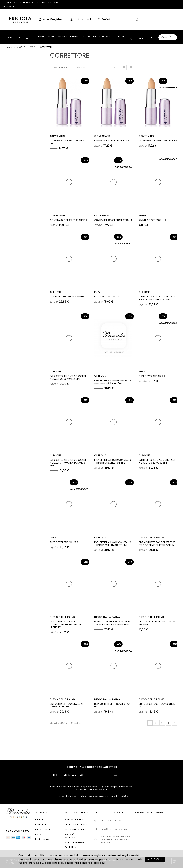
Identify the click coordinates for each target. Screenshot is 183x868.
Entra (38, 834)
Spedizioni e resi (74, 819)
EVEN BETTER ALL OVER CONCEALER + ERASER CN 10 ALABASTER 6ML (113, 544)
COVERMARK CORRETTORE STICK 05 (113, 220)
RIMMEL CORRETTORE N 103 (153, 220)
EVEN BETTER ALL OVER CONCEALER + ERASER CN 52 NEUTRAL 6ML (113, 461)
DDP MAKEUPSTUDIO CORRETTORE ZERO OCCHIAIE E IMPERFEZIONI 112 (157, 544)
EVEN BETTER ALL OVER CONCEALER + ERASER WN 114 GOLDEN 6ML (157, 298)
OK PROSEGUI (155, 859)
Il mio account (43, 839)
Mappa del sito (44, 829)
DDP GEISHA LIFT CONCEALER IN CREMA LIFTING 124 (66, 705)
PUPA (98, 292)
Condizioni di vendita (76, 824)
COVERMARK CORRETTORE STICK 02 (113, 141)
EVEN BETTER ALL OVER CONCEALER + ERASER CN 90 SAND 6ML (113, 382)
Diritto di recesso (74, 842)
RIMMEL (143, 216)
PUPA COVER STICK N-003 (152, 376)
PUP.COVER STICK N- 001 (107, 297)
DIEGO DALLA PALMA (152, 538)
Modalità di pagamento (71, 836)
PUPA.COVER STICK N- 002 (64, 542)
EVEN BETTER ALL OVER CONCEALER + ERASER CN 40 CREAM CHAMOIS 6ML (68, 463)
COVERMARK (58, 136)
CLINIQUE (56, 292)
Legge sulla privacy (75, 829)
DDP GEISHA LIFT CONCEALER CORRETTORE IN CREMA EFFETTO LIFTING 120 (67, 624)
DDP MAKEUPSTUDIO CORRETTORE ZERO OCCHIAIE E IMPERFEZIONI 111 (112, 623)
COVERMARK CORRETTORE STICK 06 (67, 142)
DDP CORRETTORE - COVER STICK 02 (112, 705)
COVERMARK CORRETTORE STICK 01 (69, 220)
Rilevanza (82, 67)
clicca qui (99, 863)
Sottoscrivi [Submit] (116, 775)
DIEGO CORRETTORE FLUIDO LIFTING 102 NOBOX (158, 623)
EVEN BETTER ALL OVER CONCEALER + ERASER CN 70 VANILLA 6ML (68, 378)
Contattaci (41, 824)
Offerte (39, 819)
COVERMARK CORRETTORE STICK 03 (158, 141)
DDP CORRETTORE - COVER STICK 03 (157, 705)
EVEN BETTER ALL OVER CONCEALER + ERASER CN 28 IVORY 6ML (157, 461)
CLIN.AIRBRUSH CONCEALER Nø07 (67, 297)
